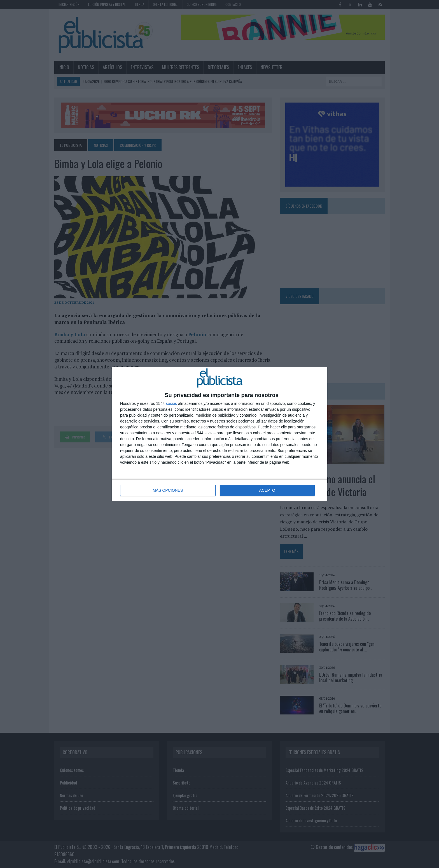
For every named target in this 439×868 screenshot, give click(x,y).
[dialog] (219, 434)
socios (171, 403)
